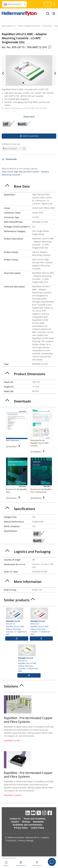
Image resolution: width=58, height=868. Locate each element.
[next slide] (55, 73)
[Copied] (50, 47)
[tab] (29, 186)
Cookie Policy (37, 828)
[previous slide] (3, 73)
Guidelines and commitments (28, 825)
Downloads (9, 159)
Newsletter (38, 822)
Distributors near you (11, 144)
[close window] (54, 4)
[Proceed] (48, 4)
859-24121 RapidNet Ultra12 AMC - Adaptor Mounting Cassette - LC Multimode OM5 (29, 658)
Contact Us (15, 819)
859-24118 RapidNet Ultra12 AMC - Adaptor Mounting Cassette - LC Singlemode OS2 (17, 622)
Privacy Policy (21, 828)
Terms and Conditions (35, 819)
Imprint (15, 822)
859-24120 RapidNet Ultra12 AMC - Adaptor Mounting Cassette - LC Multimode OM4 (41, 622)
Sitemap (26, 822)
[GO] (48, 13)
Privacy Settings (26, 840)
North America (15, 4)
